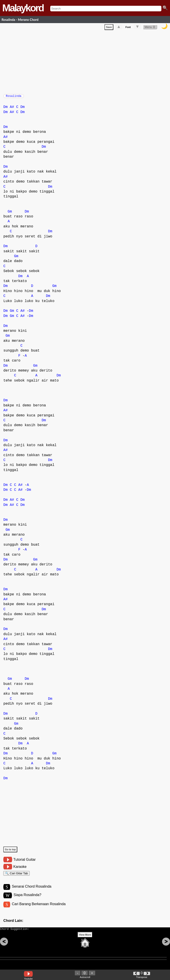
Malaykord (23, 8)
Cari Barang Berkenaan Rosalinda (39, 909)
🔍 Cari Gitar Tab (16, 876)
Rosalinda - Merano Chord (20, 20)
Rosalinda (14, 97)
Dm (5, 109)
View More (85, 942)
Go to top (10, 852)
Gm (10, 214)
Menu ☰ (150, 28)
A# (12, 109)
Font (128, 28)
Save (109, 28)
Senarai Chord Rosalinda (32, 891)
